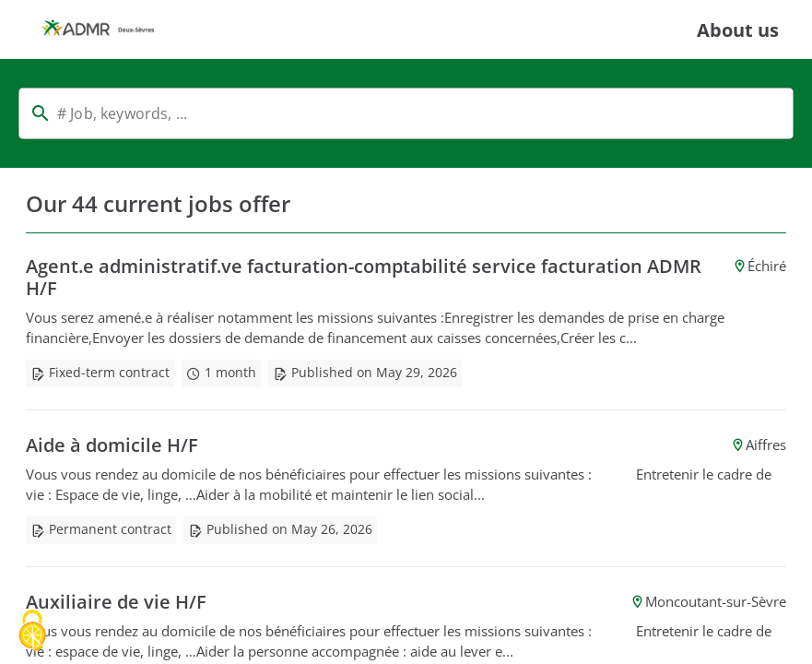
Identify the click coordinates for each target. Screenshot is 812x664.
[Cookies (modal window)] (32, 632)
